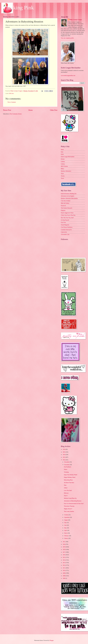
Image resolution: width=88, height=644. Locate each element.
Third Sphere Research (66, 208)
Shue (65, 485)
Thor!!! (66, 496)
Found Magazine (65, 225)
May (66, 528)
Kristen (63, 159)
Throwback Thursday (69, 506)
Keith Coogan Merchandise (68, 157)
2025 (64, 452)
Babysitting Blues (68, 480)
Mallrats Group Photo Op (70, 498)
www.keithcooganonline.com (68, 76)
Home (31, 110)
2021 (64, 542)
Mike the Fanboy (65, 203)
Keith (62, 154)
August (66, 520)
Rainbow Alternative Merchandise (69, 198)
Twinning (66, 472)
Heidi (62, 150)
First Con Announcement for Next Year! (74, 504)
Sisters (66, 469)
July (65, 523)
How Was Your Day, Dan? (67, 218)
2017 (64, 552)
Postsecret (63, 206)
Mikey (62, 169)
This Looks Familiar (69, 511)
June (66, 525)
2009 (64, 573)
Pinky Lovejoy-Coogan (76, 20)
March (66, 533)
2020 (64, 544)
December (67, 462)
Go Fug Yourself (65, 220)
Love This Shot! (68, 490)
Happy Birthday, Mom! (70, 477)
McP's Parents (64, 166)
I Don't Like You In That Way (68, 215)
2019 (64, 547)
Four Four (63, 222)
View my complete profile (67, 38)
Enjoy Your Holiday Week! (71, 475)
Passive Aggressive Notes (67, 213)
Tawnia (63, 176)
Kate (62, 152)
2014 (64, 560)
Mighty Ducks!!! (68, 509)
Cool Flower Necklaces (67, 227)
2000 (64, 578)
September (67, 517)
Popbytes (63, 210)
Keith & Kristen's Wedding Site (69, 194)
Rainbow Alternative (66, 171)
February (67, 536)
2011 (64, 568)
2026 (64, 449)
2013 (64, 563)
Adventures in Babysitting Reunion (73, 501)
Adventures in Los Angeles (68, 196)
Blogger (52, 640)
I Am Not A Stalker (66, 201)
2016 (64, 555)
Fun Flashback (68, 467)
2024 (64, 455)
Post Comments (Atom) (16, 114)
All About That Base (69, 483)
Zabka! (66, 488)
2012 (64, 565)
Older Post (54, 110)
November (67, 465)
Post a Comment (12, 102)
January (66, 538)
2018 (64, 550)
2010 (64, 570)
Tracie (62, 178)
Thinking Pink (18, 8)
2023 (64, 457)
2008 (64, 576)
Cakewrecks (64, 232)
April (66, 530)
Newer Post (7, 110)
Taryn (62, 174)
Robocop (66, 493)
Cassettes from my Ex (66, 230)
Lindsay (63, 162)
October (66, 515)
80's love (12, 93)
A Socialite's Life (65, 234)
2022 (64, 460)
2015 (64, 557)
